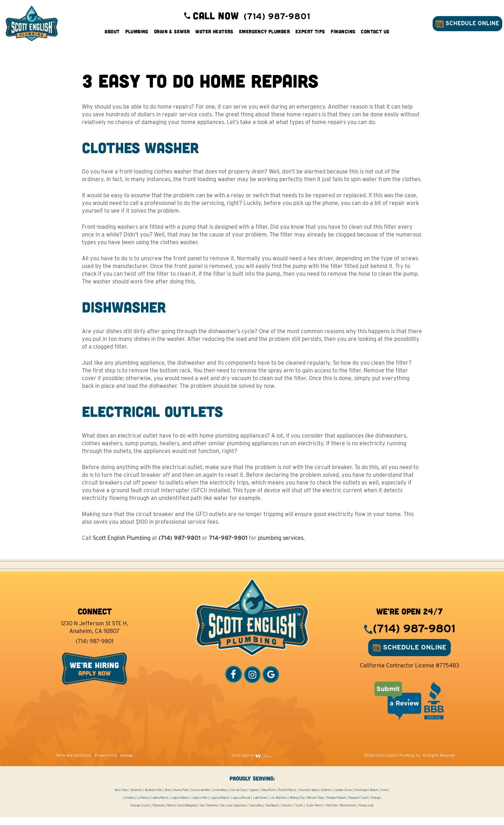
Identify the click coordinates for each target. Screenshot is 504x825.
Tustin (299, 813)
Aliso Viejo (121, 798)
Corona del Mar (200, 798)
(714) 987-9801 (94, 649)
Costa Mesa (220, 798)
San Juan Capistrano (233, 813)
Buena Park (181, 798)
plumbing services (281, 546)
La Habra (128, 805)
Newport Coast (358, 805)
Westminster (348, 813)
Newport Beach (337, 805)
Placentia (158, 813)
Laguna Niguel (219, 805)
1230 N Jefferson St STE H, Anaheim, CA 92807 (94, 635)
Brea (168, 798)
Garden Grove (343, 798)
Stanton (287, 813)
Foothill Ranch (287, 798)
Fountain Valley (309, 798)
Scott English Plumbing (122, 546)
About (112, 35)
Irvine (384, 798)
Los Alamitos (279, 805)
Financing (343, 35)
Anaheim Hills (154, 798)
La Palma (143, 805)
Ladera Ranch (160, 805)
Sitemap (127, 763)
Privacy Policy (106, 763)
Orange (375, 805)
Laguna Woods (241, 805)
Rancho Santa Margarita (182, 813)
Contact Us (375, 35)
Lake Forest (260, 805)
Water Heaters (214, 35)
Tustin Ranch (314, 813)
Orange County (140, 813)
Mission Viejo (316, 805)
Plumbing (137, 35)
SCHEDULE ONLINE (464, 27)
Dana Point (268, 798)
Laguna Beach (180, 805)
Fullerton (327, 798)
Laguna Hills (200, 805)
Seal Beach (272, 813)
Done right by (252, 763)
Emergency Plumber (264, 35)
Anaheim (136, 798)
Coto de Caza (238, 798)
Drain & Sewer (172, 35)
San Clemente (209, 813)
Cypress (254, 798)
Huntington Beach (366, 798)
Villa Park (331, 813)
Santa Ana (256, 813)
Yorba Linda (366, 813)
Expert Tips (310, 35)
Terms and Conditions (74, 763)
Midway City (297, 805)
